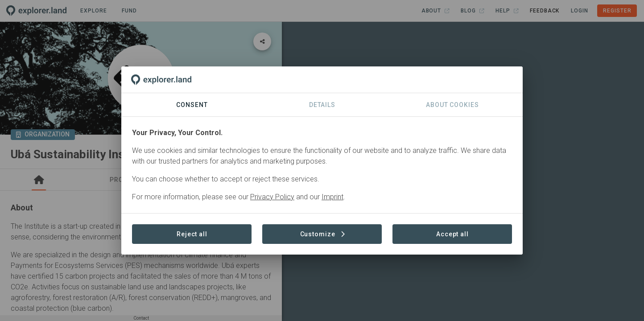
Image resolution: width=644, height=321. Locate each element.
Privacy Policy (272, 197)
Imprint (332, 197)
